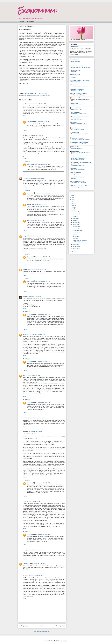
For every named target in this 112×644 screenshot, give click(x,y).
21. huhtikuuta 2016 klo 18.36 (43, 535)
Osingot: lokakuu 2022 (77, 105)
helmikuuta (76, 247)
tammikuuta (76, 249)
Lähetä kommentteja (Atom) (43, 631)
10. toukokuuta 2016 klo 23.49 (36, 550)
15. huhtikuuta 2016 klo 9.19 (43, 314)
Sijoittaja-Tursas (76, 75)
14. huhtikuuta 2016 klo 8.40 (34, 297)
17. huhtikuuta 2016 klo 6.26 (37, 220)
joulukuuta (75, 212)
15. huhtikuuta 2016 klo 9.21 (43, 362)
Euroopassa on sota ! (76, 109)
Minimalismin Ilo (76, 147)
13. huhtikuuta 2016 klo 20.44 (38, 178)
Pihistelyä (74, 168)
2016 (73, 210)
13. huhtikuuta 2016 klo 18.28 (39, 104)
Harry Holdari (26, 236)
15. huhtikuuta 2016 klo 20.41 (37, 418)
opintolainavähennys (45, 96)
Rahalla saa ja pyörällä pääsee (79, 94)
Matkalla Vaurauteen (77, 157)
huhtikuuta (75, 229)
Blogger (65, 641)
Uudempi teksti (24, 626)
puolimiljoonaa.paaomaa (78, 89)
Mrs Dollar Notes (27, 104)
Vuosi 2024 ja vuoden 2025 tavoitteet (80, 86)
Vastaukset (27, 119)
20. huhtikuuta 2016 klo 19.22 (34, 502)
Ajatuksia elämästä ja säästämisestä (81, 80)
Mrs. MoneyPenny (76, 173)
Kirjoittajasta (30, 21)
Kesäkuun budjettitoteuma (77, 63)
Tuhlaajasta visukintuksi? (78, 138)
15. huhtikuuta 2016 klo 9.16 (43, 281)
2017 (73, 208)
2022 (73, 197)
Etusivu (22, 21)
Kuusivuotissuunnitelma (78, 181)
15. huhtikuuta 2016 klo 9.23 (43, 402)
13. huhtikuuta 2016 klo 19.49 (36, 136)
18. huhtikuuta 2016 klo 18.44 (43, 483)
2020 (73, 202)
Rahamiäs (74, 122)
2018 (73, 206)
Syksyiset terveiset (76, 82)
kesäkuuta (75, 225)
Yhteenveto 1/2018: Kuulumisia (79, 183)
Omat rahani (75, 85)
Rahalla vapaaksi (76, 128)
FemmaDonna (27, 178)
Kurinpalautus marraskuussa (78, 170)
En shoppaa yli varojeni (77, 177)
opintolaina (37, 96)
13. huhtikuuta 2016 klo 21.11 (43, 122)
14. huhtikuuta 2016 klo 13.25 (37, 335)
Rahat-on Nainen (76, 70)
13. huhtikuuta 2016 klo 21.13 (43, 164)
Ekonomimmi (37, 11)
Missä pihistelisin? (76, 174)
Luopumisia (75, 238)
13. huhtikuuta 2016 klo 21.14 (43, 193)
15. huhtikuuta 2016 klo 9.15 (43, 257)
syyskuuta (75, 218)
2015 (73, 251)
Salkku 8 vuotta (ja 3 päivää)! (78, 95)
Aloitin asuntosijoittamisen (77, 187)
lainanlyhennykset (29, 96)
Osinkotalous (75, 104)
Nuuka (29, 220)
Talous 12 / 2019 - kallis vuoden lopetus (80, 139)
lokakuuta (75, 216)
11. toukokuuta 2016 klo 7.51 (39, 564)
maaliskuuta (76, 244)
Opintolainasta (76, 236)
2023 (73, 195)
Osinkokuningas (27, 269)
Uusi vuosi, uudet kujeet (77, 119)
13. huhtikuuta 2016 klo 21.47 (40, 204)
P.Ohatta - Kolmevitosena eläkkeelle (81, 186)
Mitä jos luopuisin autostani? (78, 129)
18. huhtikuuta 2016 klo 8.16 (36, 432)
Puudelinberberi (76, 98)
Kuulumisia (74, 178)
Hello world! (74, 72)
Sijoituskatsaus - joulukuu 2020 (79, 114)
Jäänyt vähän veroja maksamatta (79, 144)
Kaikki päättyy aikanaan (77, 148)
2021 (73, 199)
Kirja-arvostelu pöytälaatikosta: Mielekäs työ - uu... (80, 241)
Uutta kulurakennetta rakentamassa (78, 231)
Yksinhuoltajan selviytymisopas (80, 142)
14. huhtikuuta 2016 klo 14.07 (33, 376)
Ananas (25, 297)
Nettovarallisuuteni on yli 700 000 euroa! (81, 67)
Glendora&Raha (76, 62)
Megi (24, 376)
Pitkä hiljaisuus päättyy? (77, 90)
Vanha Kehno (26, 335)
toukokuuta (76, 227)
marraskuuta (76, 214)
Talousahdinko (75, 132)
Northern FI (30, 204)
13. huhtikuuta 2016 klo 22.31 (37, 236)
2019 (73, 204)
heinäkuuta (76, 223)
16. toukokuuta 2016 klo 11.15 (36, 576)
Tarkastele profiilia (74, 54)
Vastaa (25, 116)
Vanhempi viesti (60, 626)
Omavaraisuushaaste (77, 66)
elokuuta (75, 220)
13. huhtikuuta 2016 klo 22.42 (39, 269)
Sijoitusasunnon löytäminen (78, 165)
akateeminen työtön (76, 108)
